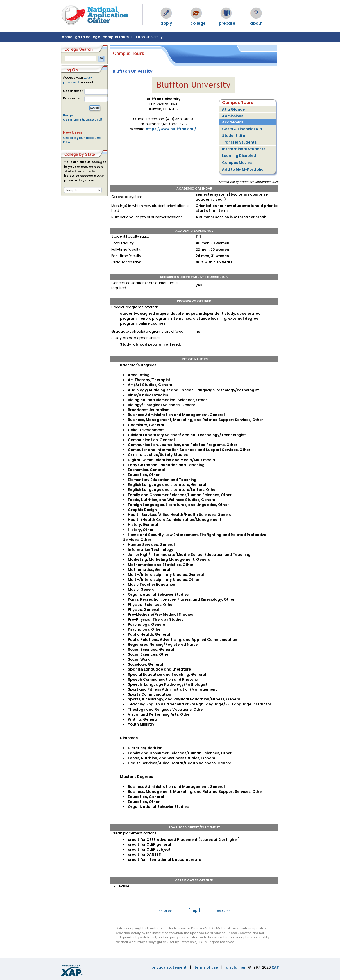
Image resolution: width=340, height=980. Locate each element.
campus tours (116, 37)
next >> (223, 911)
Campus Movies (237, 163)
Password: (72, 98)
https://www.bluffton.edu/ (171, 129)
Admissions (233, 116)
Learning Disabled (239, 156)
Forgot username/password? (83, 117)
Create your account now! (82, 140)
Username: (73, 91)
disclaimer (236, 967)
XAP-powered (78, 80)
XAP (275, 967)
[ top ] (194, 911)
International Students (244, 149)
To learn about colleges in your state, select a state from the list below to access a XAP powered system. (85, 171)
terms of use (206, 967)
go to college (87, 37)
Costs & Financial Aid (242, 129)
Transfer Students (239, 142)
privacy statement (169, 967)
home (67, 37)
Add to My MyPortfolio (243, 169)
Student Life (233, 136)
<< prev (165, 911)
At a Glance (233, 109)
